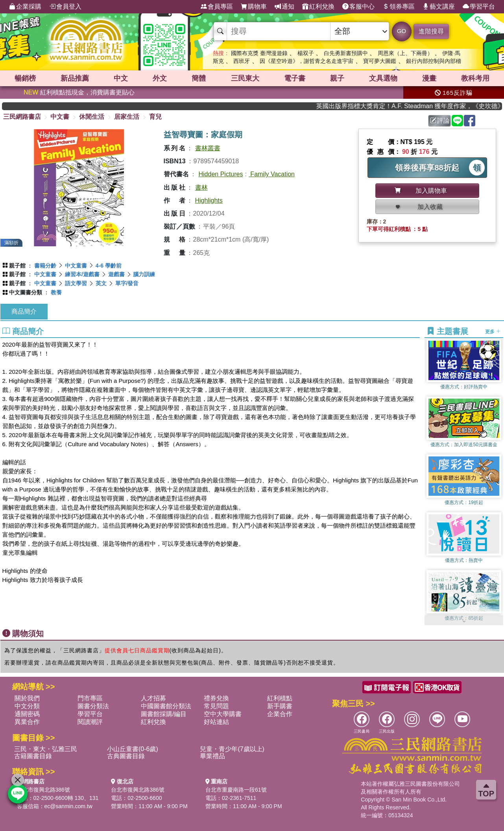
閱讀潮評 (90, 722)
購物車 (254, 7)
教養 (56, 292)
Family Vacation (272, 174)
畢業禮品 (212, 756)
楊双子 (306, 53)
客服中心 (358, 7)
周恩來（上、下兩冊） (405, 53)
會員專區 (217, 7)
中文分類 (27, 706)
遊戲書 (116, 274)
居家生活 (127, 117)
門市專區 (90, 698)
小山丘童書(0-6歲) (133, 749)
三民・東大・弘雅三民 (46, 749)
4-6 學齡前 (109, 266)
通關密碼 (27, 714)
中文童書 (76, 266)
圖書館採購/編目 (164, 714)
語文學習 (76, 283)
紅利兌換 (318, 7)
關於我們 (27, 698)
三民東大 (245, 78)
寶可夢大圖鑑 (380, 61)
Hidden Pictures (221, 174)
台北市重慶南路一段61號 (236, 790)
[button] (464, 621)
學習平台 (479, 7)
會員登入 (65, 7)
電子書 (295, 78)
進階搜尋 (431, 31)
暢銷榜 (25, 78)
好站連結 (216, 722)
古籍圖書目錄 (33, 756)
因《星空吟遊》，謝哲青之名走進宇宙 (306, 61)
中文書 (60, 117)
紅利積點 (280, 698)
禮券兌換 (216, 698)
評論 (440, 121)
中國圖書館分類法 (166, 706)
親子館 (17, 266)
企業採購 (25, 7)
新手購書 (280, 706)
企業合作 (280, 714)
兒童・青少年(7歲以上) (232, 749)
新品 (75, 78)
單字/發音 (127, 283)
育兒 (155, 117)
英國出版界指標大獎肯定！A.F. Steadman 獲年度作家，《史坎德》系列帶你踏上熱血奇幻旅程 (416, 106)
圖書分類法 (93, 706)
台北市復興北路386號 (43, 790)
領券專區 (399, 7)
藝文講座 (439, 7)
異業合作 (27, 722)
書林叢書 (208, 148)
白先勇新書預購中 (346, 53)
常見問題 (216, 706)
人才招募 (153, 698)
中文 (121, 78)
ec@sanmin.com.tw (68, 806)
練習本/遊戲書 (82, 274)
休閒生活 (92, 117)
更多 (493, 332)
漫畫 (429, 78)
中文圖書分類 (26, 292)
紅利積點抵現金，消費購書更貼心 (79, 92)
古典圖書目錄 (126, 756)
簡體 (199, 78)
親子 (337, 78)
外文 (160, 78)
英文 (101, 283)
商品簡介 (24, 311)
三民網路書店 (22, 117)
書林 (201, 187)
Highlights (209, 200)
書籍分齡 (45, 266)
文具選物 (383, 78)
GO (402, 31)
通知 (284, 7)
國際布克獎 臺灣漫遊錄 (259, 53)
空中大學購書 (223, 714)
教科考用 (475, 78)
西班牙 (242, 61)
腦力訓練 (144, 274)
